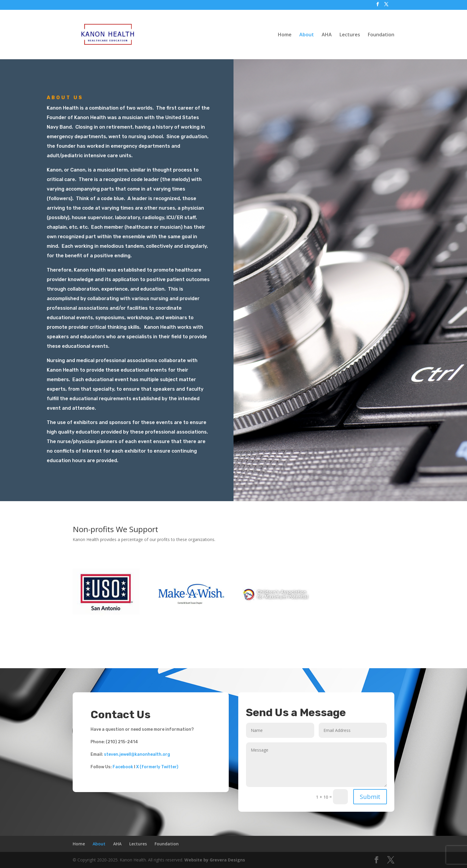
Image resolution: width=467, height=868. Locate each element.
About (307, 35)
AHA (327, 35)
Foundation (381, 35)
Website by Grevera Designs (215, 860)
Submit (370, 797)
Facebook (123, 767)
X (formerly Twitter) (157, 767)
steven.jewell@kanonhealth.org (137, 754)
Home (285, 35)
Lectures (350, 35)
